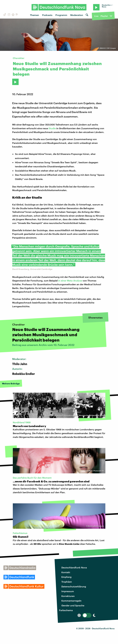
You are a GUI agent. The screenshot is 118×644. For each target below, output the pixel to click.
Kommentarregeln (71, 601)
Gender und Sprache (73, 605)
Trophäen (67, 582)
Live (96, 16)
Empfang (66, 577)
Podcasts (47, 15)
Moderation (77, 15)
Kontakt (66, 572)
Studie (52, 128)
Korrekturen (68, 596)
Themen (34, 15)
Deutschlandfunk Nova (74, 567)
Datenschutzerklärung (74, 586)
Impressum (68, 591)
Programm (61, 15)
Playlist (104, 16)
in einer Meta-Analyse (70, 281)
